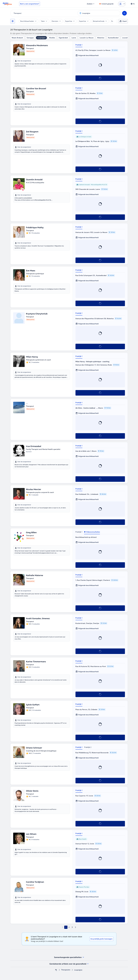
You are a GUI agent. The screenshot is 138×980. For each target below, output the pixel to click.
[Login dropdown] (122, 4)
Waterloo (101, 38)
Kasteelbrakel (113, 38)
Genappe (30, 38)
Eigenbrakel (63, 38)
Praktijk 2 (88, 747)
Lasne (74, 38)
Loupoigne (41, 38)
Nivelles (52, 38)
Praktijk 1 (79, 45)
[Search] (124, 13)
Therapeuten (66, 970)
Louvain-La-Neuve (87, 38)
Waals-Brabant (17, 38)
